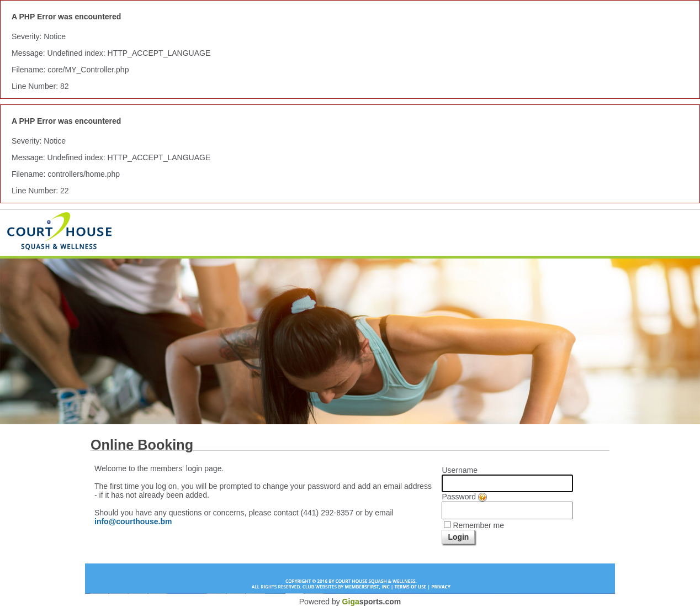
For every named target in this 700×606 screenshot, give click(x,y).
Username (460, 470)
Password (464, 497)
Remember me (478, 525)
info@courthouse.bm (133, 521)
